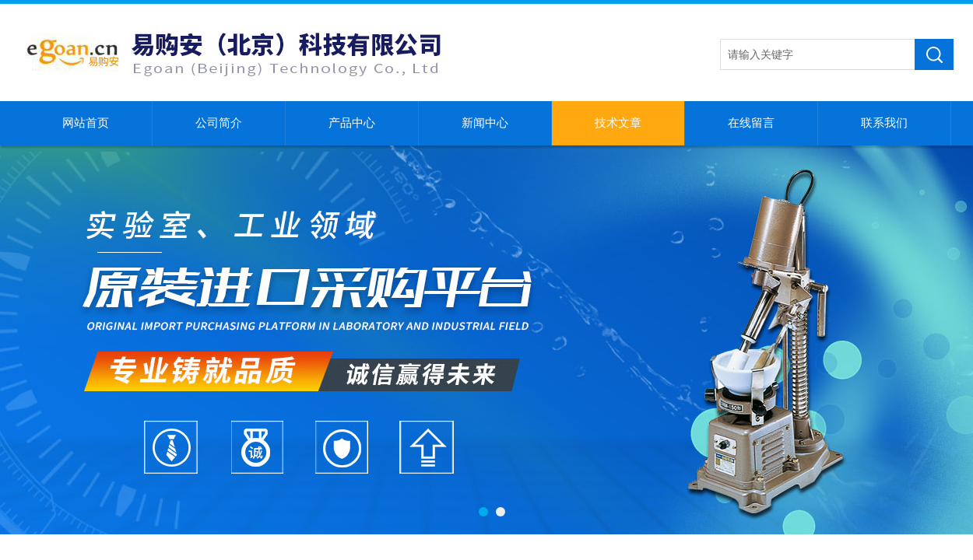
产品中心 (352, 123)
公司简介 (219, 123)
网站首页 (86, 123)
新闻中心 (485, 123)
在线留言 (751, 123)
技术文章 (618, 123)
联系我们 (884, 123)
